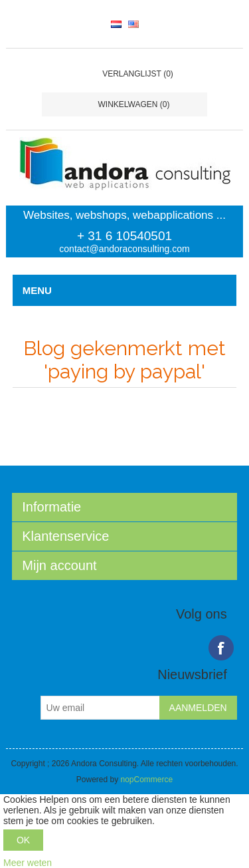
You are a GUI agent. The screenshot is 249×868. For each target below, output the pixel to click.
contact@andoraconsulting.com (124, 249)
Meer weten (28, 863)
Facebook (221, 648)
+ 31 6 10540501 (124, 236)
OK (23, 840)
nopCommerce (147, 780)
